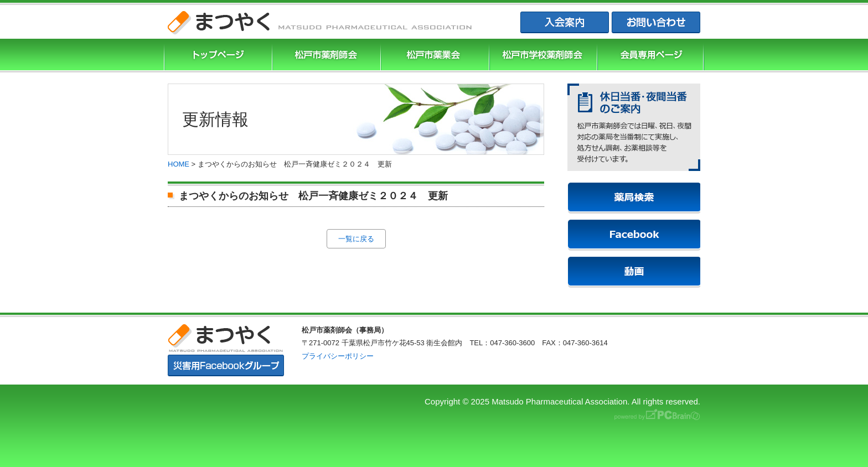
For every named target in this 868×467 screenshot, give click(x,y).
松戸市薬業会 (433, 56)
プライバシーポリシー (338, 356)
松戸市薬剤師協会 (325, 56)
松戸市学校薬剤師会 (542, 56)
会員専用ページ (650, 56)
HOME (179, 164)
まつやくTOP (217, 56)
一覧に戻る (356, 239)
